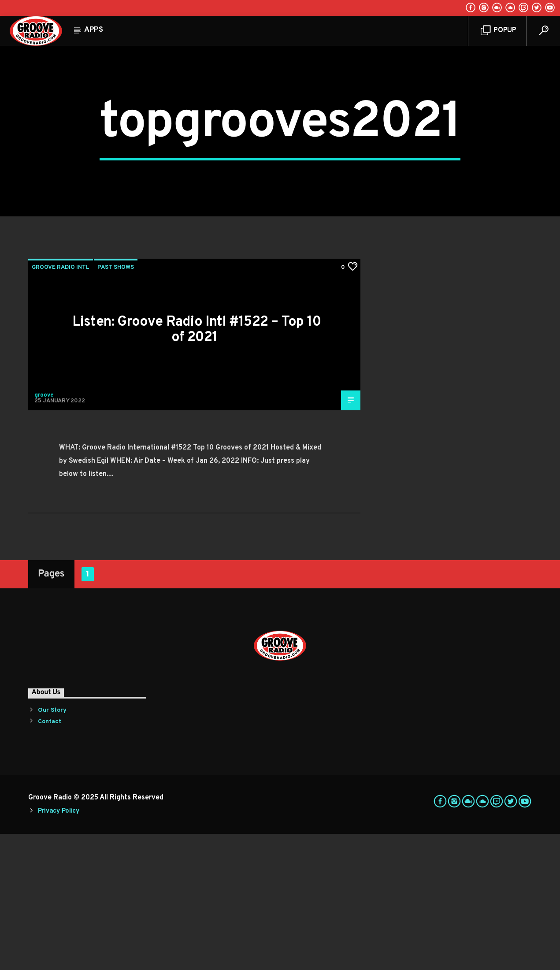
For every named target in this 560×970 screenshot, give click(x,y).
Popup (499, 31)
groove (44, 531)
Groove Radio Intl (61, 404)
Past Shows (116, 404)
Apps (94, 30)
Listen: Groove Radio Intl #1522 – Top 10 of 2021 (197, 466)
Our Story (52, 847)
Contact (50, 858)
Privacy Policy (59, 948)
